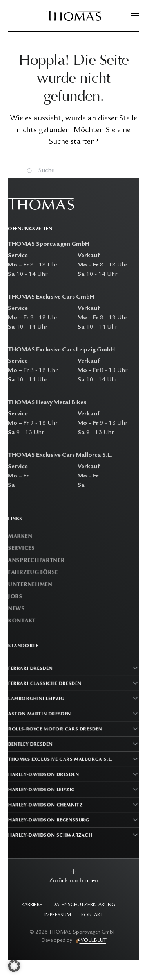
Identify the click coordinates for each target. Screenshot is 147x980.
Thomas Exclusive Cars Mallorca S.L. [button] (61, 759)
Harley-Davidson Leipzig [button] (42, 789)
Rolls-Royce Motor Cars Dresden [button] (55, 730)
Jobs (17, 596)
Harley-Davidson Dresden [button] (44, 774)
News (18, 608)
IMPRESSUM (58, 915)
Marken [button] (22, 537)
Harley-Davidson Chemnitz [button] (46, 803)
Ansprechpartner (37, 561)
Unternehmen (32, 584)
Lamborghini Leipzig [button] (37, 700)
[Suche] (74, 171)
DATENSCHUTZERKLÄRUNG (84, 905)
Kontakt (23, 620)
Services (23, 549)
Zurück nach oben (74, 880)
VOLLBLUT (93, 941)
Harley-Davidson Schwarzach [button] (51, 833)
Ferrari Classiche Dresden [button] (45, 685)
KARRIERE (32, 905)
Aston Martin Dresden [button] (40, 715)
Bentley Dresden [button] (31, 744)
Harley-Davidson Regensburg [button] (49, 818)
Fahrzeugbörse (34, 572)
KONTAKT (92, 915)
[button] (135, 16)
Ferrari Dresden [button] (31, 671)
